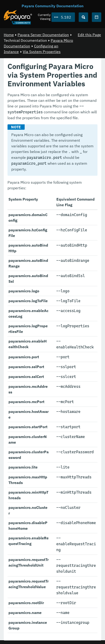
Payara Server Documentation (43, 35)
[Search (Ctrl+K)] (83, 17)
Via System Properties (42, 52)
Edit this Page (89, 35)
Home (9, 35)
